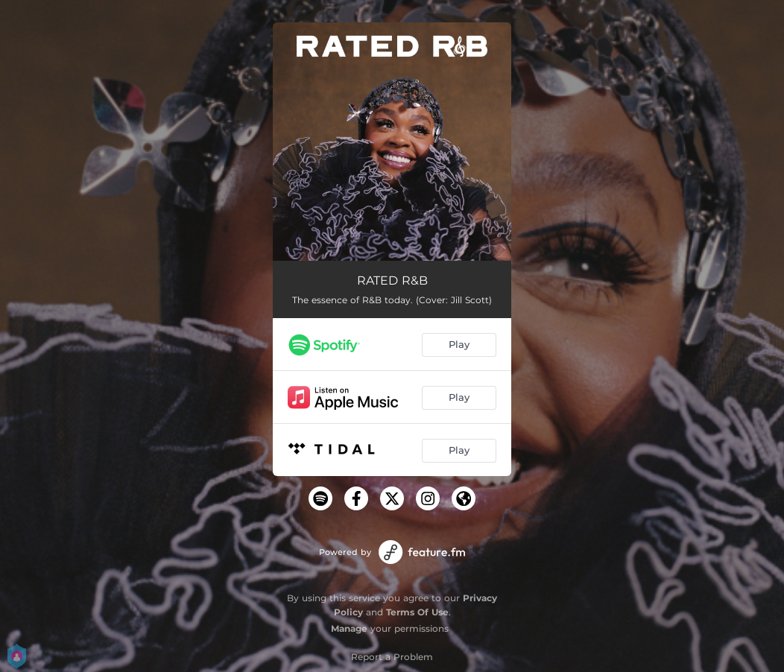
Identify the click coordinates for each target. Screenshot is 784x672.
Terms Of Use (417, 612)
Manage (349, 628)
